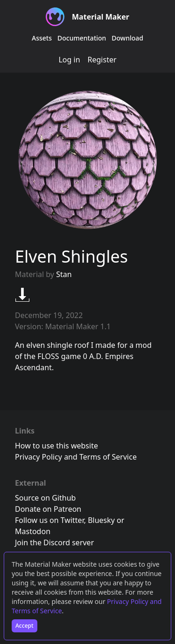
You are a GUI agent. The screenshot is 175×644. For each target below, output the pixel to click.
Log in (69, 60)
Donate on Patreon (48, 509)
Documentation (82, 38)
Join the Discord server (54, 542)
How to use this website (56, 446)
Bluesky (101, 520)
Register (102, 60)
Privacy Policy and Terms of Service (76, 457)
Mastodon (33, 531)
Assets (42, 38)
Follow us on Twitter (49, 520)
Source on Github (45, 498)
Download (127, 38)
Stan (64, 274)
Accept (24, 626)
